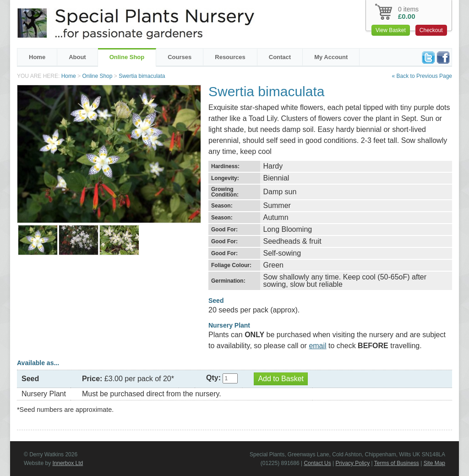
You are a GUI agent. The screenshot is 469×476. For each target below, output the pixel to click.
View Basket (391, 30)
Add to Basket (281, 379)
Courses (180, 57)
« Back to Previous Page (422, 76)
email (317, 346)
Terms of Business (397, 463)
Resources (230, 57)
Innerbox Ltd (68, 463)
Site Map (434, 463)
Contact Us (317, 463)
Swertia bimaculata (142, 76)
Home (37, 57)
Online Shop (127, 57)
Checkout (431, 30)
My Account (331, 57)
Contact (280, 57)
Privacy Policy (353, 463)
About (77, 57)
